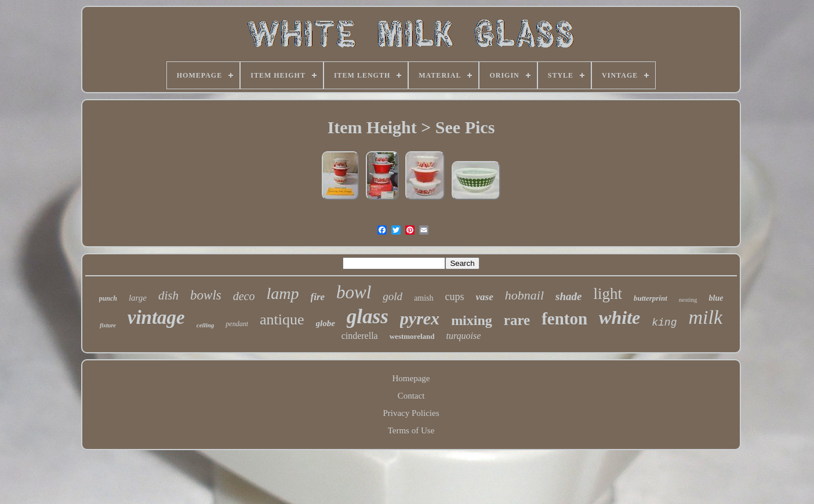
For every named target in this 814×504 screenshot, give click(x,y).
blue (716, 298)
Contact (411, 396)
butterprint (651, 298)
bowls (206, 295)
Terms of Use (411, 430)
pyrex (420, 318)
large (138, 298)
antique (282, 319)
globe (326, 323)
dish (168, 295)
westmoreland (412, 336)
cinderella (360, 336)
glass (368, 317)
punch (108, 298)
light (608, 294)
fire (318, 297)
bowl (354, 292)
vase (485, 297)
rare (517, 320)
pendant (237, 324)
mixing (472, 320)
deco (244, 296)
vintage (156, 317)
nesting (688, 300)
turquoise (463, 336)
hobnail (524, 295)
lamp (283, 293)
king (664, 323)
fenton (564, 319)
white (619, 317)
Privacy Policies (411, 413)
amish (424, 298)
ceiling (206, 325)
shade (568, 296)
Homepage (411, 378)
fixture (108, 325)
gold (393, 296)
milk (705, 317)
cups (455, 297)
